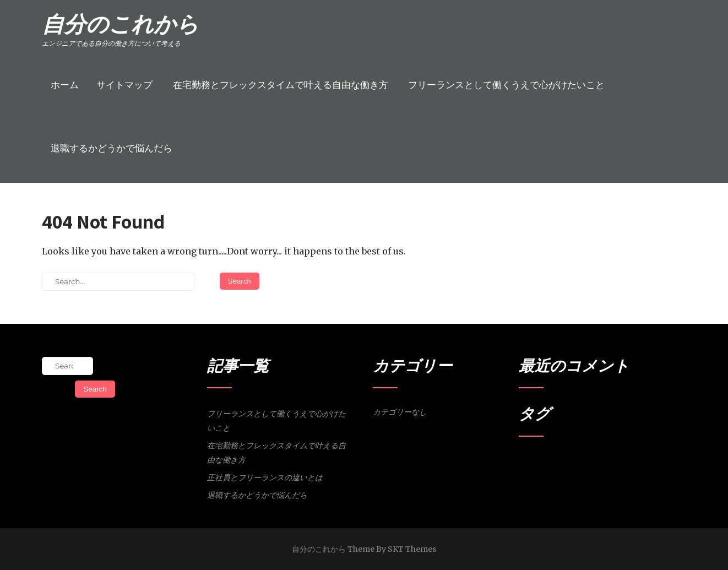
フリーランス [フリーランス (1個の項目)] (537, 461)
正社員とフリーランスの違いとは (265, 477)
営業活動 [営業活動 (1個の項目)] (589, 461)
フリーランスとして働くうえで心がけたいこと (506, 85)
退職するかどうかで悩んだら (112, 148)
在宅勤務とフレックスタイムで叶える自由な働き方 (281, 85)
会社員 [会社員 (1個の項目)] (566, 461)
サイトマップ (124, 85)
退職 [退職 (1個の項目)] (609, 461)
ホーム (65, 85)
